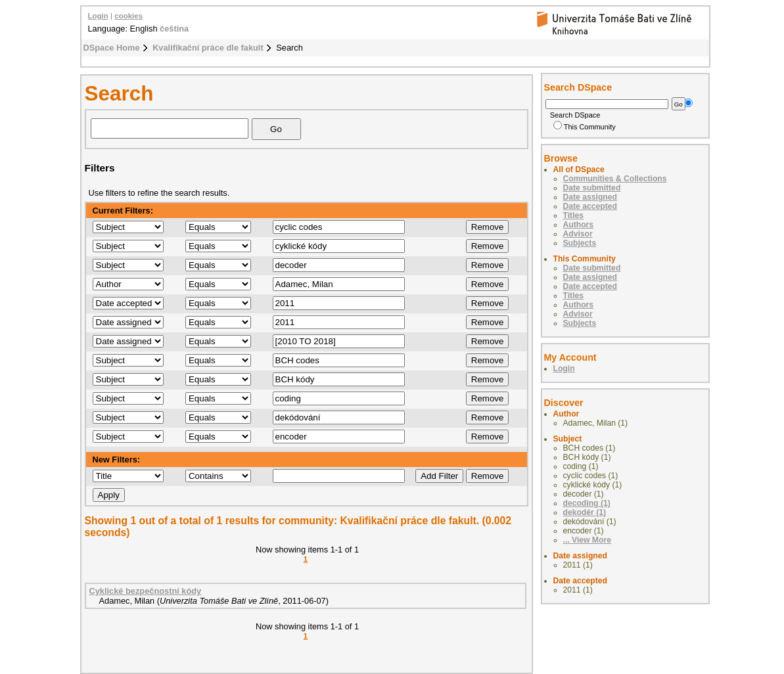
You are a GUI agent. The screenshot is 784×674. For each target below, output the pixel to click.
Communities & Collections (615, 179)
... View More (587, 540)
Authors (579, 225)
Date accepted (590, 206)
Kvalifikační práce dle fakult (208, 48)
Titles (574, 215)
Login (98, 16)
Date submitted (592, 188)
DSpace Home (112, 48)
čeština (174, 29)
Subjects (580, 243)
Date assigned (590, 197)
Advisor (578, 234)
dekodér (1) (585, 512)
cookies (128, 16)
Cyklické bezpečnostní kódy (146, 591)
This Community (585, 127)
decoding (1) (587, 503)
